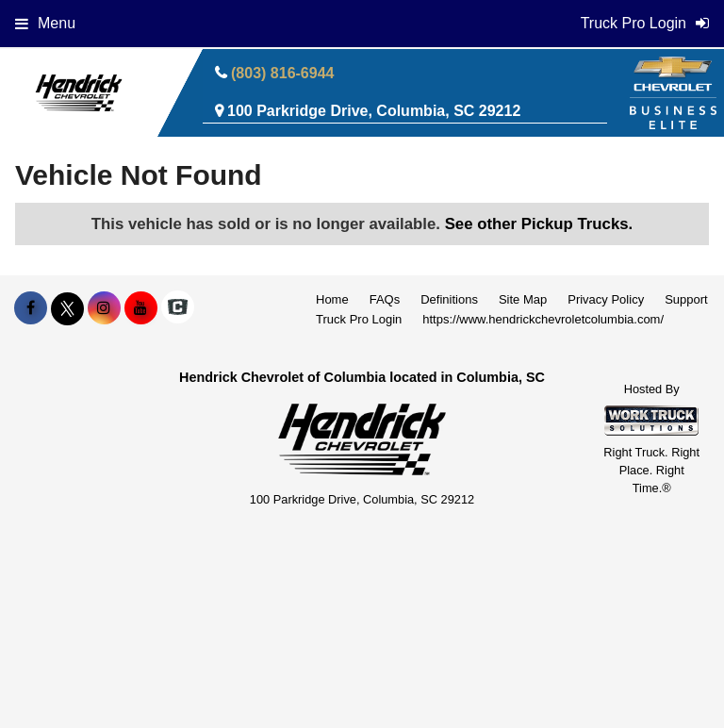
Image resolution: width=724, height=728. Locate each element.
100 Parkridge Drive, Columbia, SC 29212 (374, 111)
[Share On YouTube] (141, 308)
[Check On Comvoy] (178, 308)
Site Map (523, 299)
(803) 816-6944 (282, 73)
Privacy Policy (606, 299)
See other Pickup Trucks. (539, 224)
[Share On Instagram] (104, 308)
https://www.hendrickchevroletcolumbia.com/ (543, 319)
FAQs (385, 299)
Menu (45, 23)
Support (686, 299)
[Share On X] (67, 308)
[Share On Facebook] (31, 308)
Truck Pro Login (359, 319)
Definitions (449, 299)
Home (332, 299)
